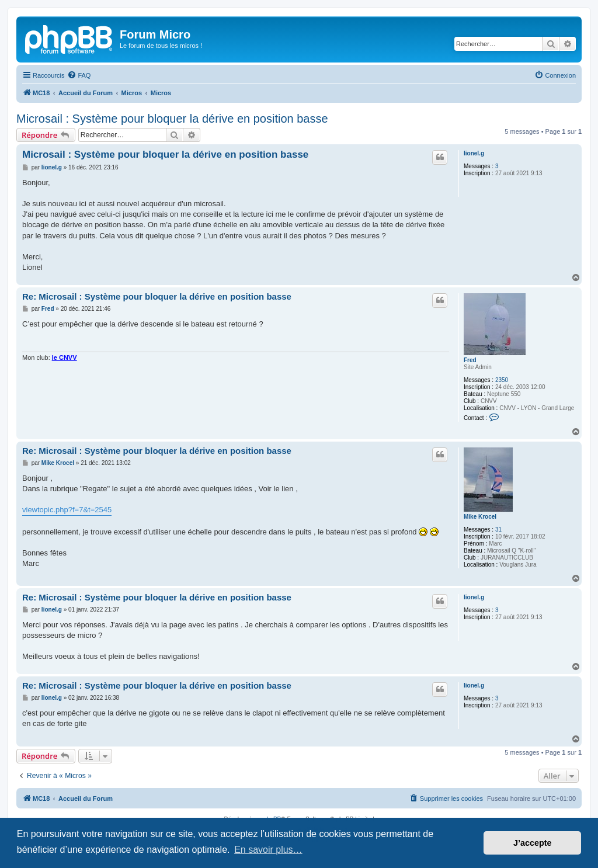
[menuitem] (79, 75)
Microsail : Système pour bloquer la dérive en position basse (172, 119)
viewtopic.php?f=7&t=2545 (67, 510)
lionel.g (474, 153)
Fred (470, 360)
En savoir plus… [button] (268, 850)
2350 (502, 380)
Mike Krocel (480, 517)
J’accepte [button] (533, 843)
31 (498, 530)
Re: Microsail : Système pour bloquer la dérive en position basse (157, 296)
